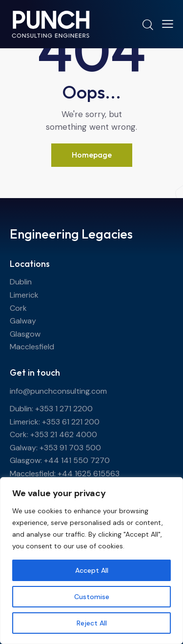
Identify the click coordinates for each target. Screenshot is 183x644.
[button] (168, 24)
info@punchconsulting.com (58, 391)
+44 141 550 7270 (77, 460)
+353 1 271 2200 (64, 409)
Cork (18, 308)
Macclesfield (32, 347)
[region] (91, 561)
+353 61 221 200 (71, 422)
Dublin (21, 282)
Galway (23, 321)
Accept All (92, 570)
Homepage (92, 155)
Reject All (92, 623)
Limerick (24, 295)
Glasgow (25, 334)
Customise (92, 597)
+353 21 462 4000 (64, 434)
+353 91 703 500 (70, 448)
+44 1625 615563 (89, 473)
